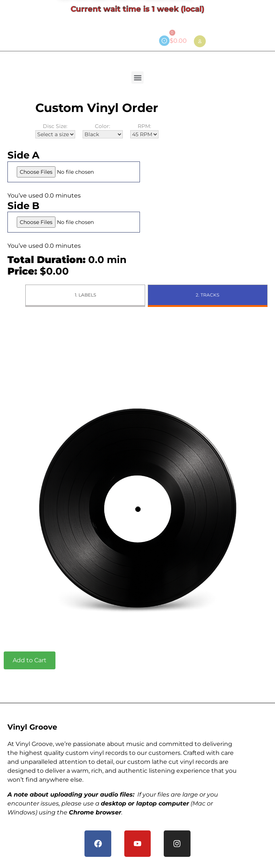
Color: (103, 131)
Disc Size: (55, 131)
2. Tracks (207, 295)
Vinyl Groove (32, 727)
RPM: (144, 131)
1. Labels (85, 295)
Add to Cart (30, 660)
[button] (137, 75)
